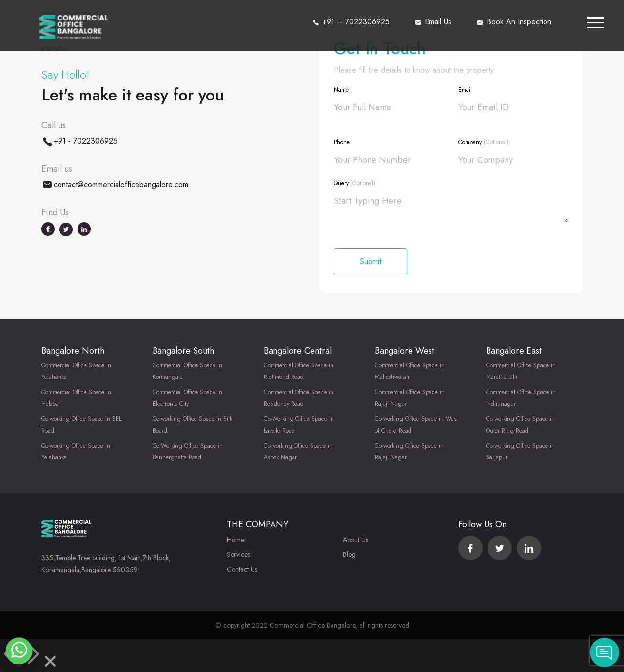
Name (341, 90)
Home (235, 540)
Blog (349, 554)
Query (355, 183)
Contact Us (242, 569)
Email (465, 90)
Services (238, 554)
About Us (355, 540)
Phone (342, 142)
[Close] (50, 663)
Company (483, 142)
